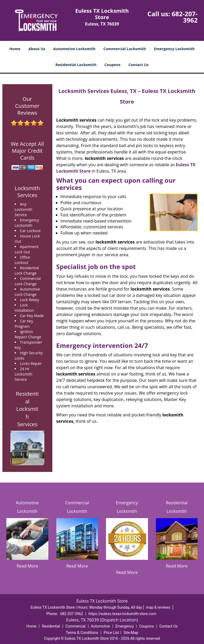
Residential (51, 626)
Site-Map (131, 633)
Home (15, 49)
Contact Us (139, 65)
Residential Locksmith (76, 65)
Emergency (124, 626)
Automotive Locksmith (74, 49)
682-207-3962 (185, 17)
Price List (111, 633)
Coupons (112, 65)
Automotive (100, 626)
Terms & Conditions (82, 633)
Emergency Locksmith (174, 49)
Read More (27, 566)
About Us (37, 49)
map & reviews (159, 607)
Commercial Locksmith (125, 49)
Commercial (76, 626)
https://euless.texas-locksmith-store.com (122, 614)
